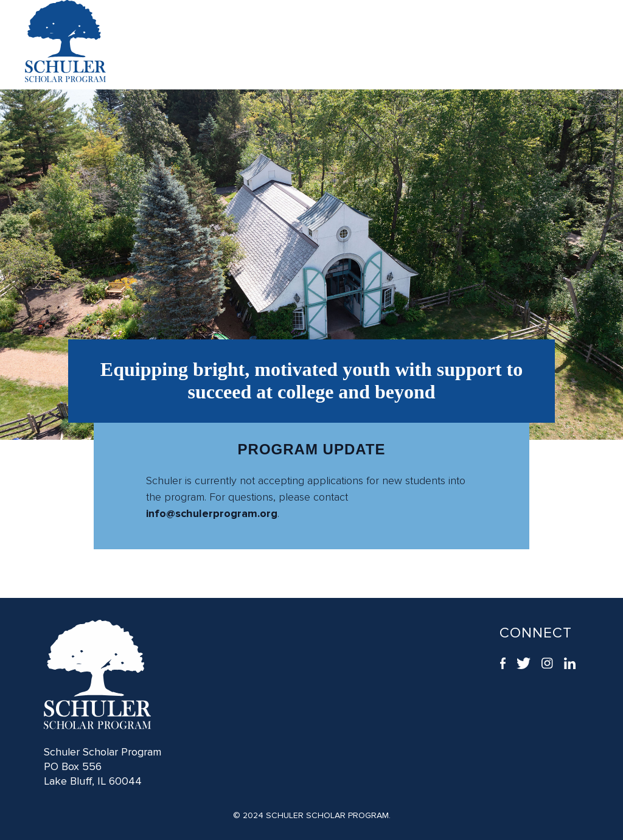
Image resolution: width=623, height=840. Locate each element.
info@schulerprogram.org (212, 513)
